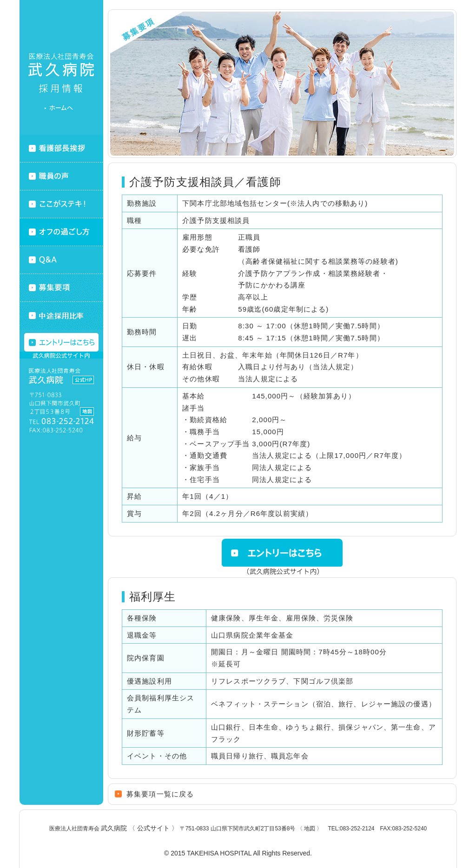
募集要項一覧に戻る (160, 794)
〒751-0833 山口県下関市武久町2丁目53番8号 (251, 829)
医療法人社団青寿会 (114, 829)
